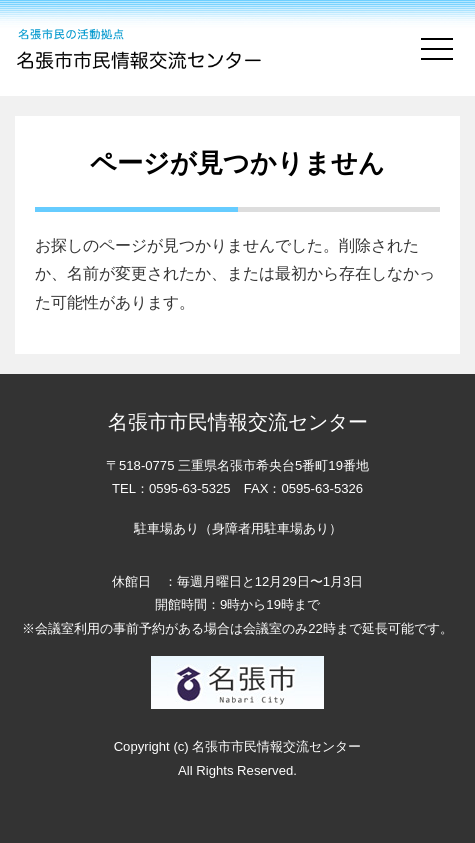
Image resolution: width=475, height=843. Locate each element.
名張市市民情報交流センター (141, 48)
